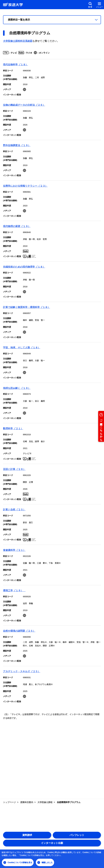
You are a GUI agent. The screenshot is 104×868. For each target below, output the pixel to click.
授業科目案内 (27, 802)
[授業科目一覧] (52, 20)
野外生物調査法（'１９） (17, 145)
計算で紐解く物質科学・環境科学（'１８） (27, 307)
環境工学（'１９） (14, 590)
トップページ (9, 802)
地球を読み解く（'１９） (17, 388)
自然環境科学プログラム (69, 802)
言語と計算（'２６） (14, 469)
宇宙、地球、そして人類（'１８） (22, 347)
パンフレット (77, 835)
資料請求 (27, 835)
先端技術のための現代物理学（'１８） (24, 267)
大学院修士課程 (45, 802)
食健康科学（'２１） (14, 550)
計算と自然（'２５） (14, 509)
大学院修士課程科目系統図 (18, 41)
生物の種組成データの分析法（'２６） (24, 105)
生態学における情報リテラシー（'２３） (25, 186)
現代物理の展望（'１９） (17, 226)
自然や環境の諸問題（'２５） (19, 631)
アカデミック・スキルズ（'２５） (22, 671)
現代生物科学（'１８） (16, 64)
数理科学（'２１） (13, 428)
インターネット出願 (52, 843)
